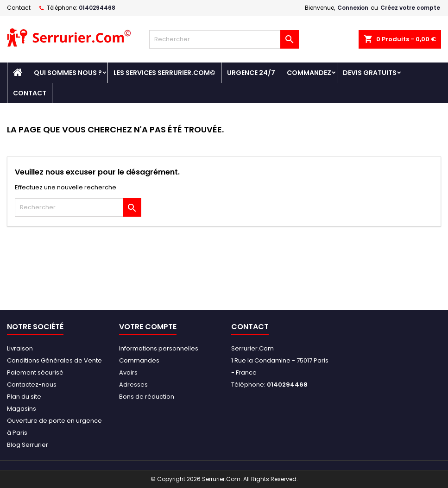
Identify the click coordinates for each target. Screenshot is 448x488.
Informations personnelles (159, 348)
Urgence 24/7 (251, 73)
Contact (19, 8)
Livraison (20, 348)
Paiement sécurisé (35, 372)
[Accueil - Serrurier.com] (18, 73)
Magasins (22, 409)
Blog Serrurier (28, 445)
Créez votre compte (410, 8)
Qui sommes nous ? (68, 73)
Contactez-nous (32, 385)
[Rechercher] (224, 39)
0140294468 (97, 8)
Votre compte (148, 327)
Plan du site (24, 397)
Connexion (353, 8)
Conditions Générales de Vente (54, 360)
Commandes (139, 360)
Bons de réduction (147, 397)
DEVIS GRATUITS (370, 73)
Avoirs (128, 372)
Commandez (309, 73)
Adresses (133, 385)
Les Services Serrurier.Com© (164, 73)
